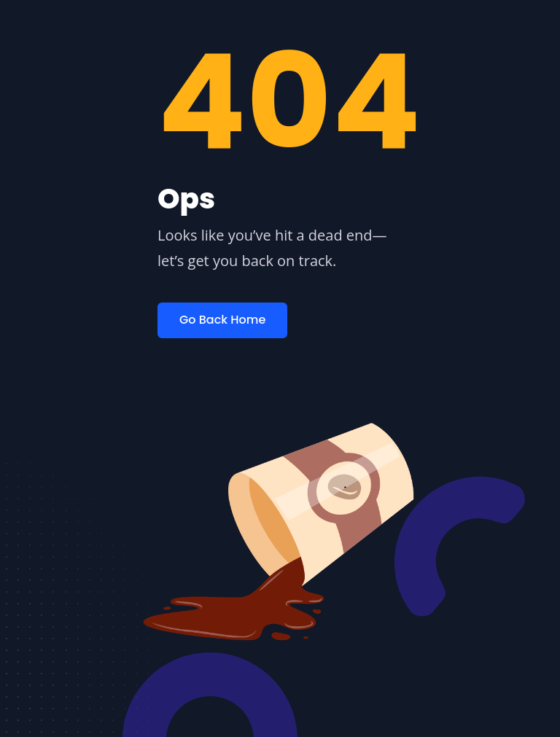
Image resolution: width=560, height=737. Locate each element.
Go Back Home (222, 320)
